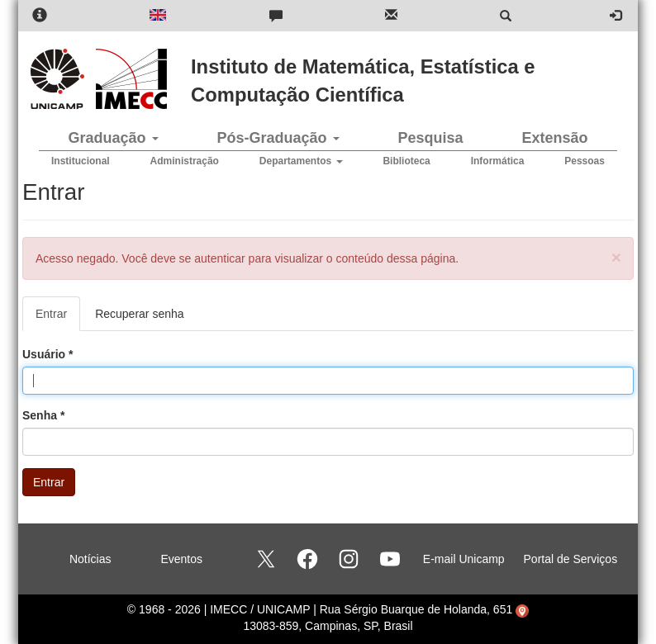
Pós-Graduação (278, 138)
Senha (43, 415)
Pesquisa (430, 138)
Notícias (90, 559)
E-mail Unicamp (464, 559)
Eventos (181, 559)
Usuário (48, 354)
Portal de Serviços (571, 559)
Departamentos (301, 161)
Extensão (554, 138)
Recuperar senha (139, 314)
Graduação (113, 138)
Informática (498, 161)
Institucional (81, 161)
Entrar (58, 318)
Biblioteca (406, 161)
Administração (185, 161)
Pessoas (585, 161)
